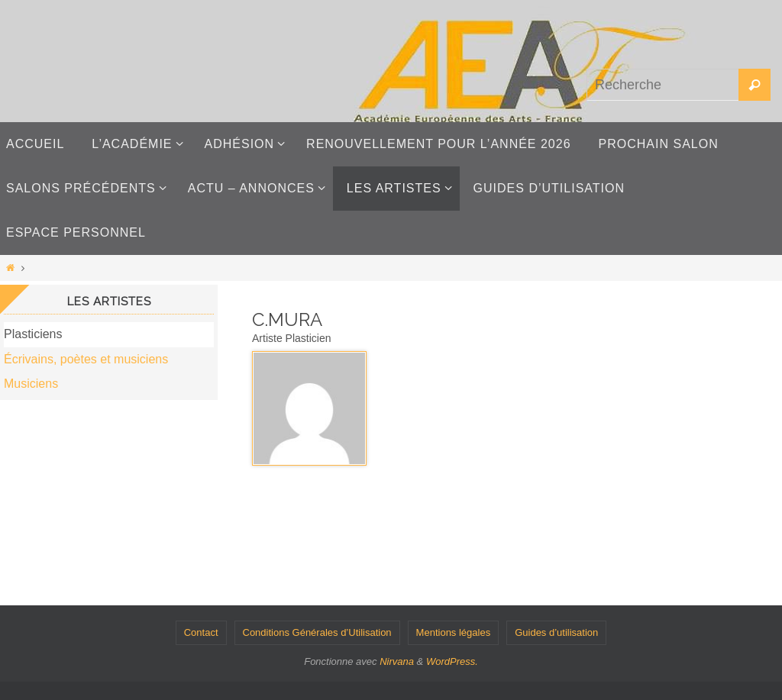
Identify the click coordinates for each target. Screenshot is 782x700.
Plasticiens (33, 334)
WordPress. (452, 661)
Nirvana (397, 661)
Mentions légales (454, 632)
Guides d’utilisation (556, 632)
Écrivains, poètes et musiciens (86, 359)
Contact (201, 632)
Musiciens (31, 384)
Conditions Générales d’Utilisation (317, 632)
